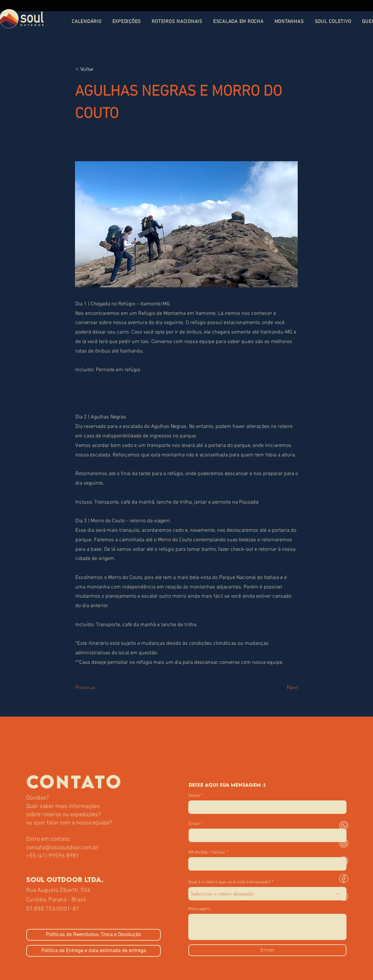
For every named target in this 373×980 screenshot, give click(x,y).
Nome (194, 796)
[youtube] (344, 896)
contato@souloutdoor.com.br (62, 848)
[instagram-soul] (344, 843)
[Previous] (97, 687)
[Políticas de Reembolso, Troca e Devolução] (93, 935)
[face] (344, 879)
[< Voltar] (97, 69)
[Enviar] (267, 950)
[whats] (344, 826)
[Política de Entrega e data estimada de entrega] (93, 951)
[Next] (282, 687)
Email (194, 824)
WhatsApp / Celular (207, 853)
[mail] (344, 861)
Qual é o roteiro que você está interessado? (230, 882)
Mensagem (199, 909)
